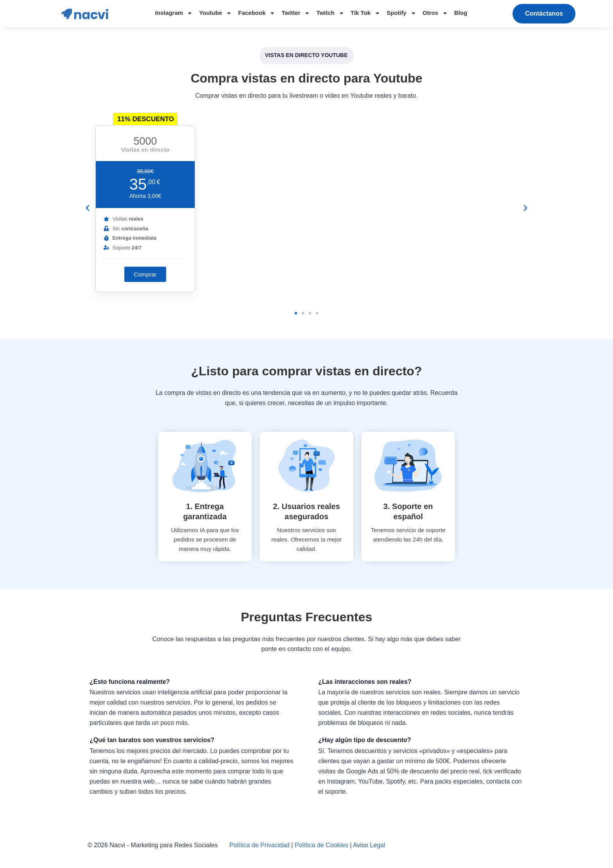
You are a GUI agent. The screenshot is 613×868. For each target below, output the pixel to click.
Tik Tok (366, 13)
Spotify (401, 13)
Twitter (296, 13)
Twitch (330, 13)
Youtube (215, 13)
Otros (435, 13)
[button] (544, 14)
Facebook (257, 13)
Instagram (174, 13)
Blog (461, 13)
